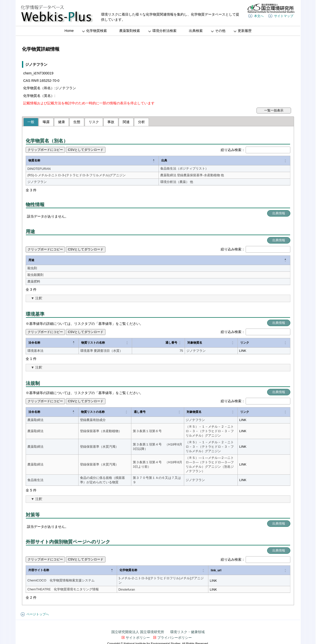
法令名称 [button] (34, 343)
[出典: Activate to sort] (237, 161)
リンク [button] (260, 343)
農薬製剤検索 (130, 31)
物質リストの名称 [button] (84, 343)
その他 (220, 31)
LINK (258, 351)
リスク (94, 122)
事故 (111, 122)
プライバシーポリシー (175, 624)
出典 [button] (191, 160)
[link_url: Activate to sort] (276, 561)
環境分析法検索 (164, 31)
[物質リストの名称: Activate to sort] (115, 343)
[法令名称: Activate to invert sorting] (48, 343)
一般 (31, 122)
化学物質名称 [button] (143, 561)
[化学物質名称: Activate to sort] (196, 561)
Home (69, 31)
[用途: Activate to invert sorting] (158, 260)
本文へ (259, 16)
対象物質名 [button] (213, 343)
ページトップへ (38, 601)
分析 (141, 122)
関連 (126, 122)
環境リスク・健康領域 (187, 618)
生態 (77, 122)
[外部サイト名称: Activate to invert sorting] (79, 561)
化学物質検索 (97, 31)
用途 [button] (31, 260)
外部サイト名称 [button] (39, 561)
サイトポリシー (138, 624)
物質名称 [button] (34, 160)
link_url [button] (269, 561)
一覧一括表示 (274, 110)
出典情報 (279, 213)
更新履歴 (245, 31)
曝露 (46, 122)
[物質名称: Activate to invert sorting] (106, 161)
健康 (61, 122)
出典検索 (196, 31)
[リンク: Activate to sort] (271, 343)
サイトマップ (284, 16)
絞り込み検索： (233, 150)
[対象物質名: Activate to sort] (228, 343)
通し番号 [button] (190, 343)
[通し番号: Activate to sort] (181, 343)
